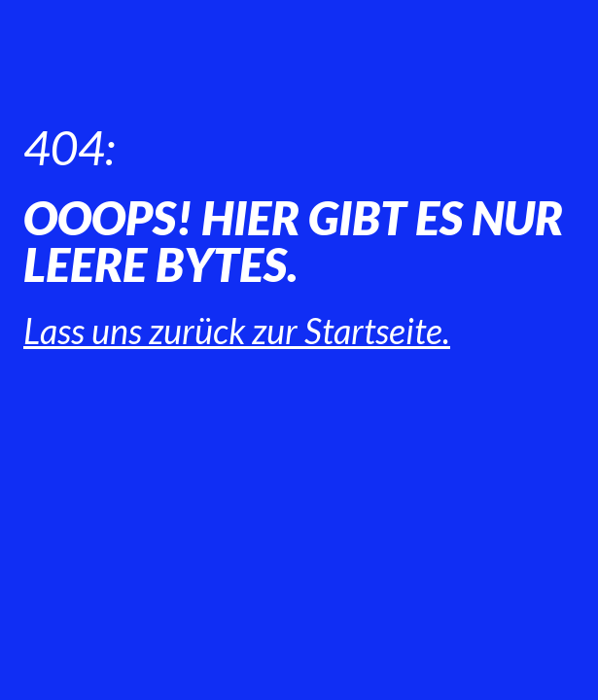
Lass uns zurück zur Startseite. (237, 331)
